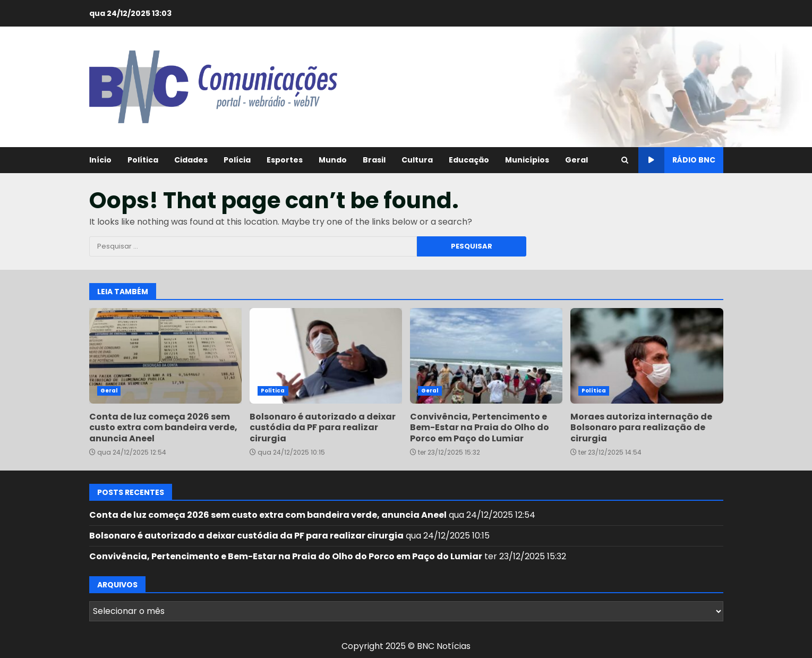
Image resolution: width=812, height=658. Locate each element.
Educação (469, 160)
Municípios (527, 160)
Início (100, 160)
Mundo (333, 160)
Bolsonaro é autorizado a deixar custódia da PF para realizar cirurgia (326, 356)
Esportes (285, 160)
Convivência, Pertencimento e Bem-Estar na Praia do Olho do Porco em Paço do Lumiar (486, 356)
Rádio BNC (677, 160)
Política (143, 160)
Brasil (374, 160)
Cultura (417, 160)
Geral (576, 160)
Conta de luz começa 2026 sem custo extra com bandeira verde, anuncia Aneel (165, 356)
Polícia (237, 160)
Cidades (191, 160)
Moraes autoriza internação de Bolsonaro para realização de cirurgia (647, 356)
